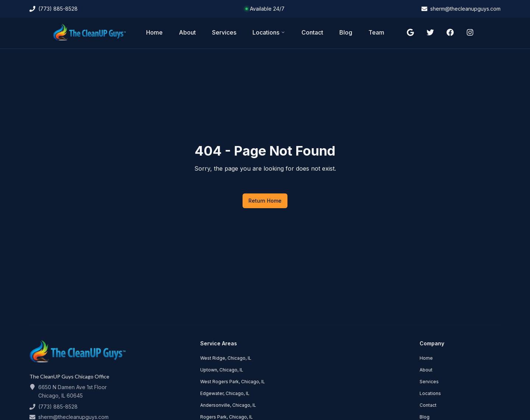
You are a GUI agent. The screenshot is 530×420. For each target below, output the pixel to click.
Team (376, 32)
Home (154, 32)
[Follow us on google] (410, 32)
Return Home (265, 201)
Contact (312, 32)
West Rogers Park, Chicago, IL (233, 382)
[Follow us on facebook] (450, 32)
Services (224, 32)
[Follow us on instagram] (470, 32)
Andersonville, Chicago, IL (228, 405)
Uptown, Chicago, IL (222, 370)
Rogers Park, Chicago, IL (227, 417)
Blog (346, 32)
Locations (269, 32)
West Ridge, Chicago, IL (226, 358)
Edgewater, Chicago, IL (225, 393)
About (187, 32)
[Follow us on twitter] (430, 32)
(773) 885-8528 (58, 407)
